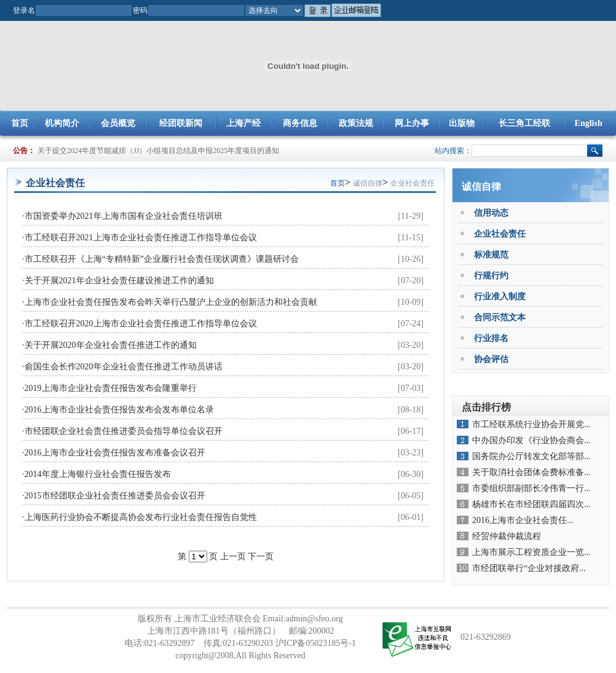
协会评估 (491, 359)
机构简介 (62, 123)
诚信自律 (368, 183)
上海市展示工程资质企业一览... (531, 552)
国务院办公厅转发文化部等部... (531, 456)
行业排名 (491, 338)
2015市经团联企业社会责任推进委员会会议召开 (115, 496)
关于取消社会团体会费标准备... (531, 472)
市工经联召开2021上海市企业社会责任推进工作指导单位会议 (141, 238)
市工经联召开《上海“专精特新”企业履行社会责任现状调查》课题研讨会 (162, 259)
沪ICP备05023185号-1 (316, 643)
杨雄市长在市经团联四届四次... (531, 504)
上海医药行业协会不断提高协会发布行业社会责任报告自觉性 (141, 517)
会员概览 (118, 123)
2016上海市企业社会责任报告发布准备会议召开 (115, 453)
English (589, 123)
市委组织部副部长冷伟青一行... (531, 488)
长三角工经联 (524, 123)
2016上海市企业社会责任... (523, 520)
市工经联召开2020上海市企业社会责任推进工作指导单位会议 (141, 324)
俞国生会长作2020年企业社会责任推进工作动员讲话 (124, 367)
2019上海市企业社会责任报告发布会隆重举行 (111, 388)
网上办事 (412, 123)
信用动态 (491, 213)
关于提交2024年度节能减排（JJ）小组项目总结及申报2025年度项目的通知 (158, 151)
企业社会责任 (413, 183)
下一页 (261, 557)
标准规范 (491, 255)
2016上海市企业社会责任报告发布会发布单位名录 (119, 410)
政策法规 (356, 123)
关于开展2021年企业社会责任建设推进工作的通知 (119, 281)
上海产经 (243, 123)
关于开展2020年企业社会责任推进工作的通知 (111, 345)
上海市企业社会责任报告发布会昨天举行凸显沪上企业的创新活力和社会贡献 (171, 302)
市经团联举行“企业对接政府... (529, 568)
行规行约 (491, 276)
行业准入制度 (500, 297)
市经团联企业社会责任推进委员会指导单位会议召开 (124, 431)
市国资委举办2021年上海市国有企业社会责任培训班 (124, 216)
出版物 (462, 123)
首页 (20, 123)
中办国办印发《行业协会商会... (531, 440)
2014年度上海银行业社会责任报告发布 (98, 474)
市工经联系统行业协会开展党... (531, 424)
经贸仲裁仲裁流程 (507, 536)
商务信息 (300, 123)
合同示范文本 (500, 317)
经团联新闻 (181, 123)
